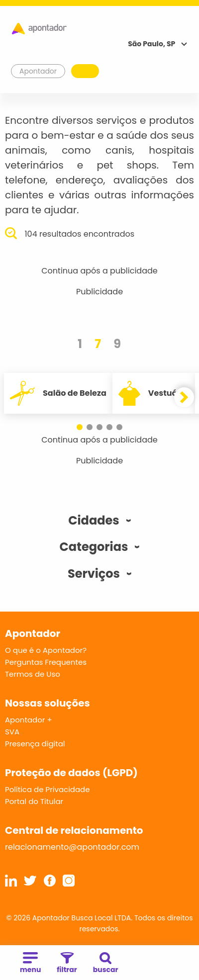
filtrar (67, 963)
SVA (12, 732)
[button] (80, 427)
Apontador (38, 71)
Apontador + (29, 720)
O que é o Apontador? (46, 650)
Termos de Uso (33, 674)
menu (30, 963)
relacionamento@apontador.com (72, 847)
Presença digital (35, 744)
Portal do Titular (34, 801)
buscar (106, 963)
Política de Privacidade (48, 789)
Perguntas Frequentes (46, 662)
